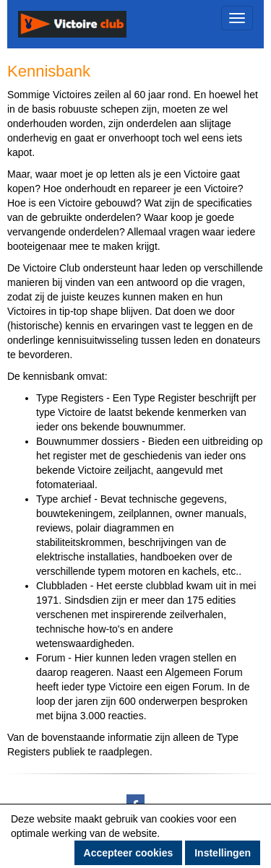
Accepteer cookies (129, 853)
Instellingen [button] (223, 853)
